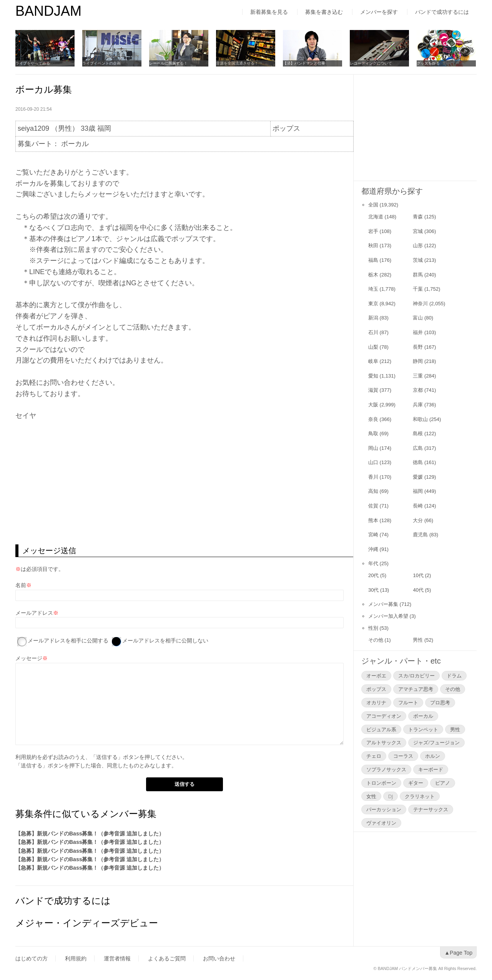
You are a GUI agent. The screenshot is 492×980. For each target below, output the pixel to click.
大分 (418, 520)
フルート (408, 702)
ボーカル (423, 716)
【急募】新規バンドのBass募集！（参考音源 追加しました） (90, 834)
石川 (373, 332)
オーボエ (376, 676)
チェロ (374, 756)
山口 (373, 462)
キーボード (431, 769)
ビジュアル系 (381, 729)
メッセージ (29, 658)
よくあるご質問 (167, 958)
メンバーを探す (379, 12)
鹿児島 (420, 535)
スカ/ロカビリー (416, 676)
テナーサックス (431, 809)
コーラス (403, 756)
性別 (373, 628)
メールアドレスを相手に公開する (68, 641)
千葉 (418, 289)
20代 (373, 575)
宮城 (418, 231)
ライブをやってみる (33, 63)
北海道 (376, 217)
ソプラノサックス (386, 769)
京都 (418, 390)
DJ (391, 796)
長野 (418, 347)
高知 (373, 491)
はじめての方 (32, 958)
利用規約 (26, 757)
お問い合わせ (219, 958)
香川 (373, 477)
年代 (373, 563)
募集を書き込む (324, 12)
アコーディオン (384, 716)
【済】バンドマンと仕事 (304, 63)
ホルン (433, 756)
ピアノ (443, 783)
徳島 (418, 462)
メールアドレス (34, 613)
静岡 (418, 361)
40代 (418, 590)
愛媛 (418, 477)
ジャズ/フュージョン (436, 742)
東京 (373, 304)
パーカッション (384, 809)
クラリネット (420, 796)
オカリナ (376, 702)
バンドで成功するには (442, 12)
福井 (418, 332)
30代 (373, 590)
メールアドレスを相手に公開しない (165, 641)
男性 (418, 640)
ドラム (454, 676)
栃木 (373, 275)
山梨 (373, 347)
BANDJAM (48, 11)
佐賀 (373, 506)
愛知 (373, 376)
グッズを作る (428, 63)
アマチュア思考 (416, 689)
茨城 (418, 260)
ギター (416, 783)
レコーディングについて (371, 63)
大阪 (373, 405)
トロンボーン (381, 783)
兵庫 (418, 405)
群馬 (418, 275)
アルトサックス (384, 742)
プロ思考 (440, 702)
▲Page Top (458, 953)
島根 (418, 433)
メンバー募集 (383, 604)
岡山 (373, 448)
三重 (418, 376)
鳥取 (373, 433)
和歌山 (420, 419)
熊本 (373, 520)
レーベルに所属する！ (168, 63)
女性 (371, 796)
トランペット (423, 729)
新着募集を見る (269, 12)
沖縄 (373, 549)
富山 (418, 318)
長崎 (418, 506)
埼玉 (373, 289)
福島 (373, 260)
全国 (373, 205)
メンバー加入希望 (388, 616)
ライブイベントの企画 (101, 63)
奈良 (373, 419)
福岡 (418, 491)
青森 (418, 217)
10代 (418, 575)
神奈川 (420, 304)
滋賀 (373, 390)
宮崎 (373, 535)
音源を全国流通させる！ (237, 63)
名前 (21, 585)
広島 (418, 448)
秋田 (373, 245)
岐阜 (373, 361)
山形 (418, 245)
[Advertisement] (184, 483)
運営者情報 (117, 958)
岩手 (373, 231)
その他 (376, 640)
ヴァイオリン (381, 823)
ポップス (376, 689)
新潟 (373, 318)
